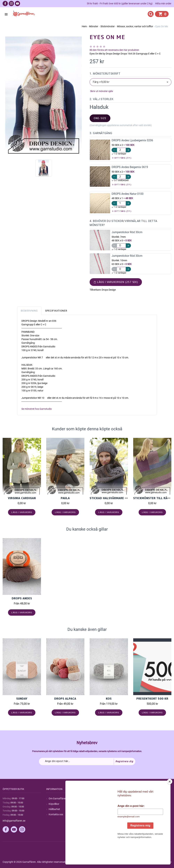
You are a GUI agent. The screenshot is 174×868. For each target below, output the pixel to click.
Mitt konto (141, 798)
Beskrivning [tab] (29, 311)
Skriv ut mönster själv (101, 91)
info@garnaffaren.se (14, 821)
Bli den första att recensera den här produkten (114, 50)
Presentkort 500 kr (152, 699)
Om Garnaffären (58, 798)
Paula (65, 498)
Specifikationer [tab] (56, 311)
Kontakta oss (56, 814)
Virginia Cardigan (22, 498)
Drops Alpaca (65, 699)
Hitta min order (163, 3)
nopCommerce (89, 862)
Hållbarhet (54, 809)
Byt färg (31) (122, 158)
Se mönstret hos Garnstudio (37, 409)
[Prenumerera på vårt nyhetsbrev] (87, 761)
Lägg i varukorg (22, 512)
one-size (100, 118)
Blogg (95, 804)
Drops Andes (22, 598)
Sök (94, 798)
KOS (109, 699)
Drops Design (109, 290)
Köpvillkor (54, 804)
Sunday (22, 699)
